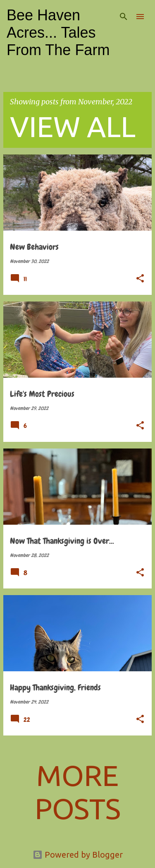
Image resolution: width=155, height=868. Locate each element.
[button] (140, 279)
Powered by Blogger (78, 855)
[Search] (124, 17)
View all (73, 126)
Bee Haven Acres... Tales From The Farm (58, 33)
